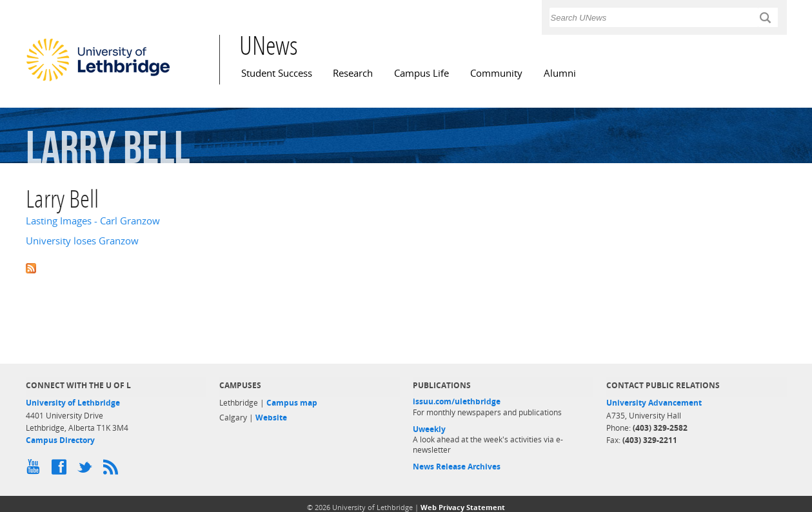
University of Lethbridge (73, 403)
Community (496, 73)
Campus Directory (60, 440)
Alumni (560, 73)
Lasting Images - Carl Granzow (93, 221)
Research (353, 73)
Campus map (292, 403)
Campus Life (421, 73)
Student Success (277, 73)
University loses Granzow (82, 241)
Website (271, 418)
